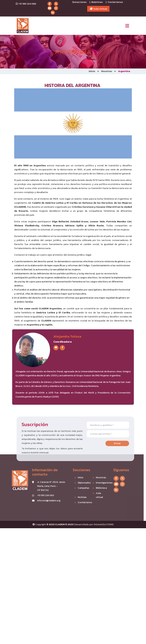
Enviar (126, 443)
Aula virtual (98, 9)
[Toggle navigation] (127, 26)
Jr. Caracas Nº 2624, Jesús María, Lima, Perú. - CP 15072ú (43, 486)
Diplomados (76, 483)
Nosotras (107, 71)
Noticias (74, 497)
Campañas (75, 488)
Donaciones (79, 2)
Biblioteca (93, 488)
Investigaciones (94, 483)
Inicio (92, 71)
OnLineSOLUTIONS (104, 524)
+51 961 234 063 (26, 4)
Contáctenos (115, 2)
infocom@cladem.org (40, 501)
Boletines (97, 2)
